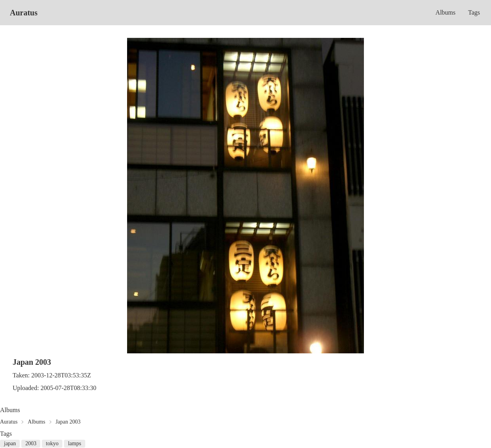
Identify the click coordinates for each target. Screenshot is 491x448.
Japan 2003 (68, 422)
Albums (445, 12)
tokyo (52, 443)
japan (10, 443)
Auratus (24, 13)
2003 (31, 443)
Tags (474, 12)
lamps (74, 443)
